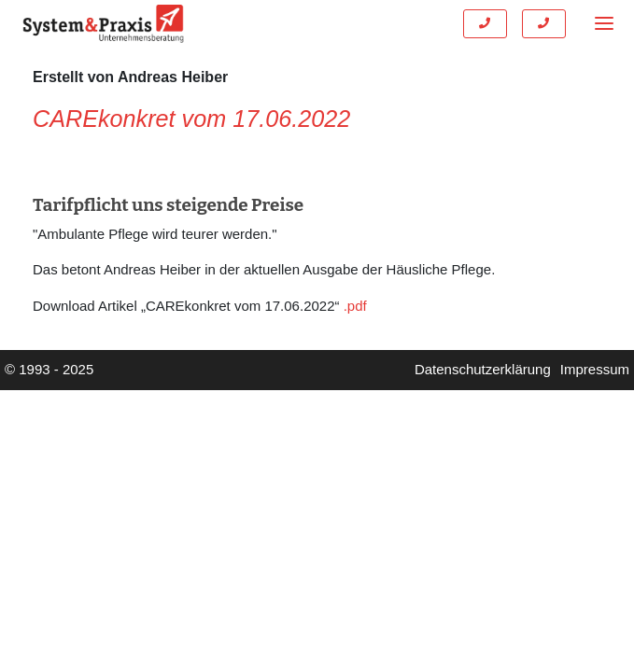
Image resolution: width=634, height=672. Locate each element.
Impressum (595, 369)
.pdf (355, 306)
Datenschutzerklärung (483, 369)
